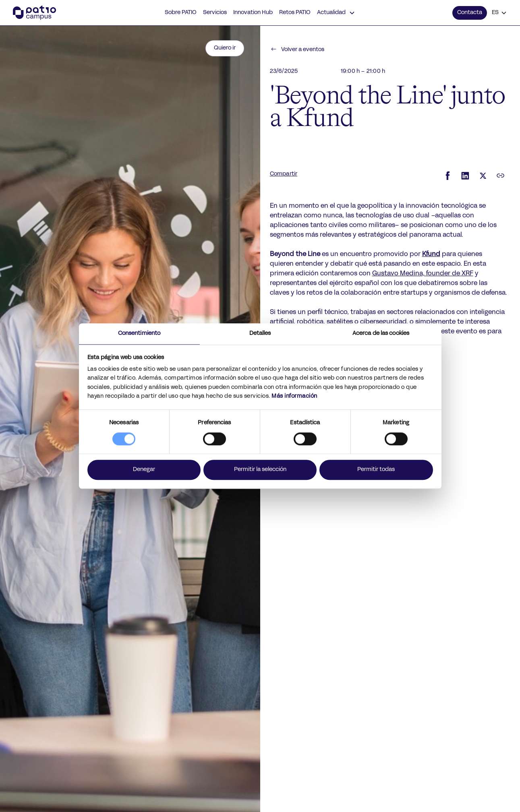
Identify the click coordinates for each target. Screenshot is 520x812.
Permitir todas (376, 470)
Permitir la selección (260, 470)
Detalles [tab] (260, 334)
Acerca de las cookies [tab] (381, 334)
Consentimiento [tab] (139, 334)
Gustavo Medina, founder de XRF (423, 274)
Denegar (144, 470)
